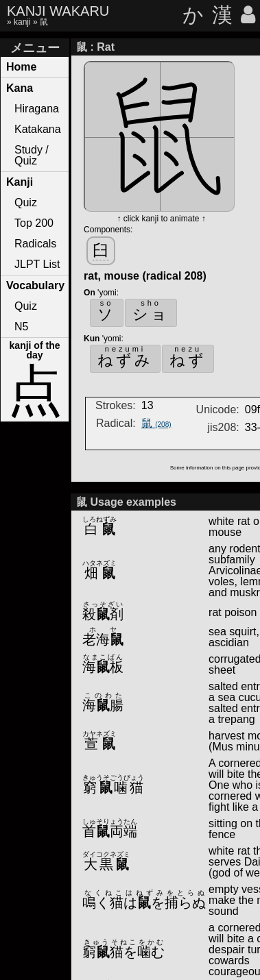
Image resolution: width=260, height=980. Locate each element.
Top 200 (34, 223)
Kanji (20, 182)
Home (21, 67)
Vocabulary (35, 285)
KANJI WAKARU (58, 11)
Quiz (26, 203)
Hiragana (37, 109)
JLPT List (37, 264)
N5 (21, 327)
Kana (20, 88)
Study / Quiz (32, 155)
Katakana (38, 129)
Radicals (35, 244)
